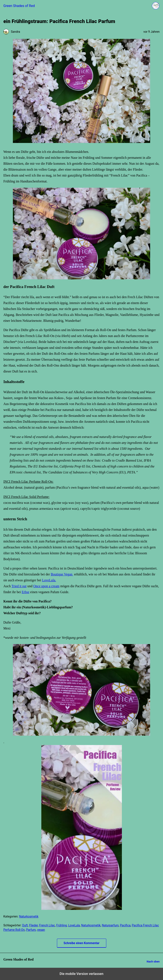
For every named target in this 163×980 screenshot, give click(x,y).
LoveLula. (49, 580)
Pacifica (125, 925)
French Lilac (47, 925)
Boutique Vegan (62, 574)
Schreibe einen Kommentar (82, 943)
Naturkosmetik (29, 916)
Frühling (62, 925)
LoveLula (74, 925)
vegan (41, 930)
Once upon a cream (46, 586)
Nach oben (153, 962)
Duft (25, 925)
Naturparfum (110, 925)
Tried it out (19, 586)
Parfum (31, 930)
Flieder (33, 925)
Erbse (26, 592)
